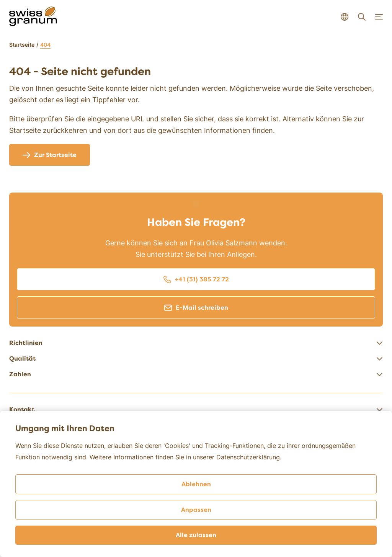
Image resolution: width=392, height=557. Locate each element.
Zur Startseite (50, 155)
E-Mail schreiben (196, 308)
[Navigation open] (379, 17)
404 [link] (45, 45)
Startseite (22, 45)
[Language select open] (345, 17)
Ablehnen (196, 484)
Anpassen (196, 510)
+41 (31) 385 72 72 (196, 279)
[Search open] (362, 17)
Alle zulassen (196, 535)
